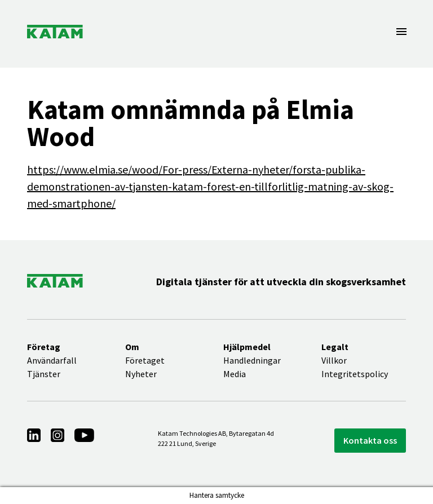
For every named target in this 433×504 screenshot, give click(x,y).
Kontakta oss (370, 440)
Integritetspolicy (355, 374)
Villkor (334, 360)
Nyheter (141, 374)
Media (235, 374)
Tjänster (44, 374)
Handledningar (252, 360)
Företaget (145, 360)
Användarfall (52, 360)
